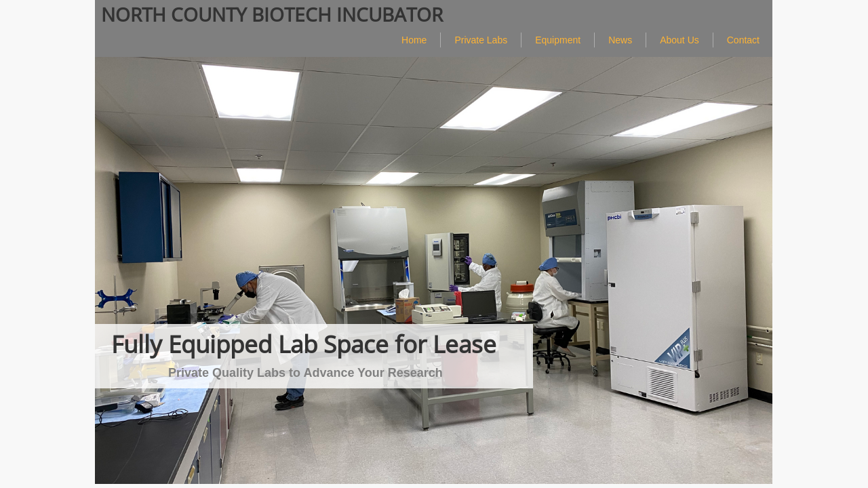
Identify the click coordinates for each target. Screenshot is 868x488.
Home (414, 40)
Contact (743, 40)
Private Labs (481, 40)
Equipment (558, 40)
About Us (679, 40)
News (620, 40)
